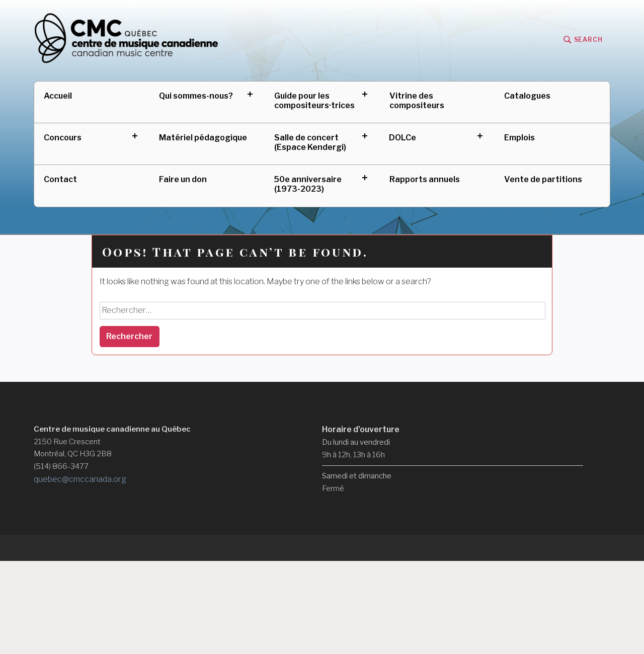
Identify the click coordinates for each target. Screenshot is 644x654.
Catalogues (527, 96)
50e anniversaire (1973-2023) (308, 184)
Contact (60, 179)
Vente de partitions (543, 179)
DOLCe (403, 138)
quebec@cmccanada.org (80, 479)
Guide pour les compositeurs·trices (314, 101)
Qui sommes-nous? (196, 96)
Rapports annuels (425, 179)
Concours (63, 138)
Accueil (58, 96)
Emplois (519, 138)
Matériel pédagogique (203, 138)
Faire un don (183, 179)
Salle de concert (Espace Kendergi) (310, 142)
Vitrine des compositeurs (417, 101)
